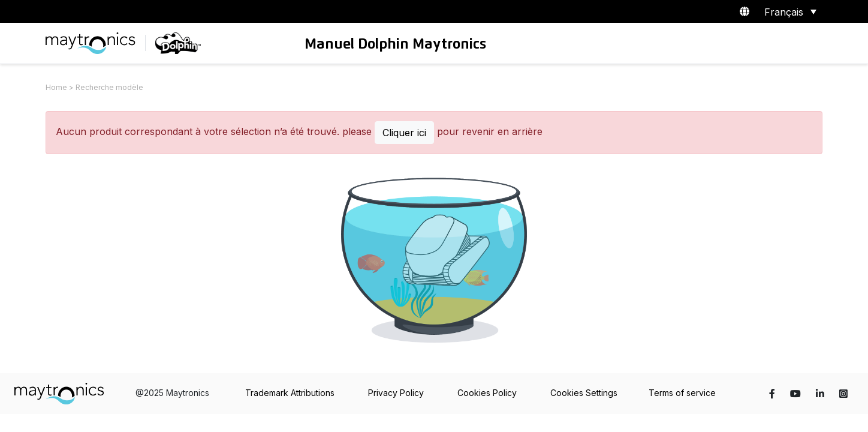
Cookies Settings (584, 393)
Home (56, 87)
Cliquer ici (404, 133)
